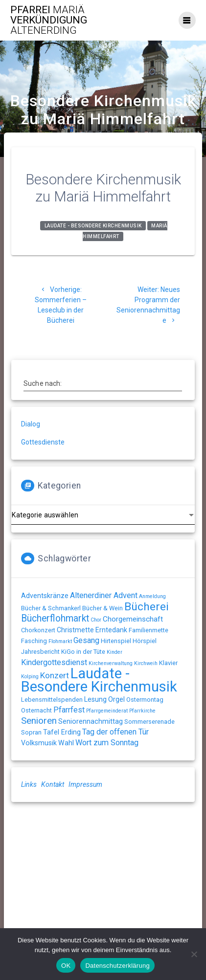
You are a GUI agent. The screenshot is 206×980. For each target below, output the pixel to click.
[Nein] (194, 954)
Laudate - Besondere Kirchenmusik (93, 226)
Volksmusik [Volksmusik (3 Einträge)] (39, 743)
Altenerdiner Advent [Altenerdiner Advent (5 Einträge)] (104, 595)
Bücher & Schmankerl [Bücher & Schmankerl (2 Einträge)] (51, 608)
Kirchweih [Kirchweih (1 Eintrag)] (146, 663)
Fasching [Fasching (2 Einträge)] (34, 641)
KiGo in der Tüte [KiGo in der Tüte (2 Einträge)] (83, 652)
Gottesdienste (43, 442)
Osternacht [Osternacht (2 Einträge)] (36, 710)
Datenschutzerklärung (117, 966)
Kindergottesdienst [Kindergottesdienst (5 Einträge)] (54, 662)
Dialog (31, 424)
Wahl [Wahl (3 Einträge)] (66, 743)
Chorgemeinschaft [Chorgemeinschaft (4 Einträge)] (133, 619)
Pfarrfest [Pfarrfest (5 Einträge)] (69, 710)
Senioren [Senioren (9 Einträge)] (39, 721)
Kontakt (53, 784)
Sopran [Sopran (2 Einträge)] (31, 732)
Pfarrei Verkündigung (49, 20)
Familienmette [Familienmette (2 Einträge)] (149, 630)
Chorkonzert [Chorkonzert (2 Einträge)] (38, 630)
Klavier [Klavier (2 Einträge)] (168, 663)
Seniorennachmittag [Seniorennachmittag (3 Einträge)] (91, 721)
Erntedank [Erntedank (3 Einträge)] (111, 630)
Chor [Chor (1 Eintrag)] (96, 620)
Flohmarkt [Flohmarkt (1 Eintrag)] (60, 641)
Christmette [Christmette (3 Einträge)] (75, 630)
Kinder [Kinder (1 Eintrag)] (114, 652)
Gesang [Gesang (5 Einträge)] (86, 640)
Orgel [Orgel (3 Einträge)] (116, 699)
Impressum (85, 784)
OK (66, 966)
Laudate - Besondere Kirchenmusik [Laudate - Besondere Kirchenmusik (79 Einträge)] (99, 680)
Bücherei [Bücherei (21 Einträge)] (147, 607)
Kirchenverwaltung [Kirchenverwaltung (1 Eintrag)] (111, 663)
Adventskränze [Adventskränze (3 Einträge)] (45, 596)
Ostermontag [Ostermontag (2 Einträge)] (145, 700)
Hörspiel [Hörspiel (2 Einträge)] (145, 641)
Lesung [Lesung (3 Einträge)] (95, 699)
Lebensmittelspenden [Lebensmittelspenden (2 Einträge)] (52, 700)
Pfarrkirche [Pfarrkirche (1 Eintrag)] (142, 711)
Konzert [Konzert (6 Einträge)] (55, 675)
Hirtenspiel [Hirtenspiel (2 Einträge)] (116, 641)
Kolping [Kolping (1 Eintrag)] (30, 677)
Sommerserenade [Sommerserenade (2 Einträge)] (149, 722)
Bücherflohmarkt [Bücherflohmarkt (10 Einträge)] (55, 618)
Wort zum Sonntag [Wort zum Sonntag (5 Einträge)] (107, 743)
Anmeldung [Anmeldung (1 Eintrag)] (152, 596)
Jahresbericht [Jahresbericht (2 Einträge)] (40, 652)
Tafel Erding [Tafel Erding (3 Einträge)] (62, 732)
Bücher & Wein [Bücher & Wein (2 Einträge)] (103, 608)
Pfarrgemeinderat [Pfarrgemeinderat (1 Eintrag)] (107, 711)
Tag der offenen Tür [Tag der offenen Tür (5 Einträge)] (115, 732)
